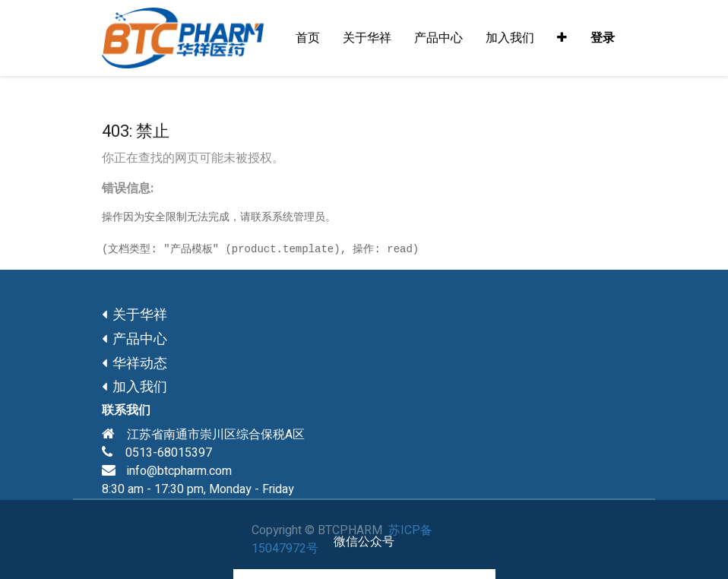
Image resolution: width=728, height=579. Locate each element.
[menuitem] (308, 38)
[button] (562, 38)
